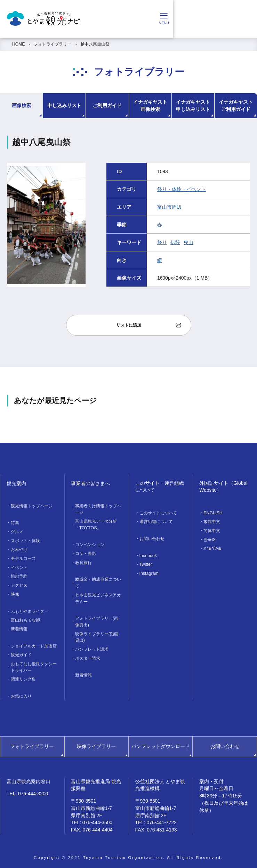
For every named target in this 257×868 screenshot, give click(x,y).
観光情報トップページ (32, 506)
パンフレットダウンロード (161, 743)
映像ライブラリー (96, 743)
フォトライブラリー (53, 44)
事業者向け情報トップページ (98, 509)
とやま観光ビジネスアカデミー (98, 596)
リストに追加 (129, 325)
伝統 (175, 242)
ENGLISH (213, 513)
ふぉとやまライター (30, 610)
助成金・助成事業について (98, 581)
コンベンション (90, 544)
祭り (162, 242)
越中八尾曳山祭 (95, 44)
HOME (18, 44)
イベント (19, 566)
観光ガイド (21, 652)
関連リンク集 (23, 676)
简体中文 (212, 530)
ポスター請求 (88, 656)
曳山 (188, 242)
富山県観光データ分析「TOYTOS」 (96, 524)
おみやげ (19, 549)
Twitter (146, 564)
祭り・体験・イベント (182, 189)
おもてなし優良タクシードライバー (34, 665)
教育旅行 (83, 562)
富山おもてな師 (25, 618)
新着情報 (19, 627)
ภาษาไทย (212, 548)
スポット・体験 (25, 540)
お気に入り (21, 693)
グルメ (17, 531)
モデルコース (23, 558)
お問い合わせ (152, 538)
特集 (15, 523)
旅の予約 (19, 575)
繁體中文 (212, 522)
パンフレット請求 (92, 647)
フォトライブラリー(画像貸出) (97, 620)
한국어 (210, 539)
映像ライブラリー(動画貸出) (97, 635)
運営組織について (156, 522)
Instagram (149, 573)
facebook (148, 555)
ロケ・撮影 (86, 553)
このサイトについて (158, 513)
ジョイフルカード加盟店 (34, 644)
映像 (15, 593)
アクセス (19, 584)
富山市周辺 (169, 207)
